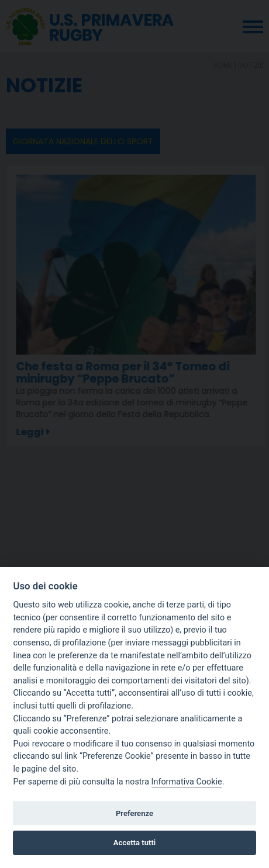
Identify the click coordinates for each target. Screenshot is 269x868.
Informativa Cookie (187, 782)
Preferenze (134, 813)
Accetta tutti (135, 843)
